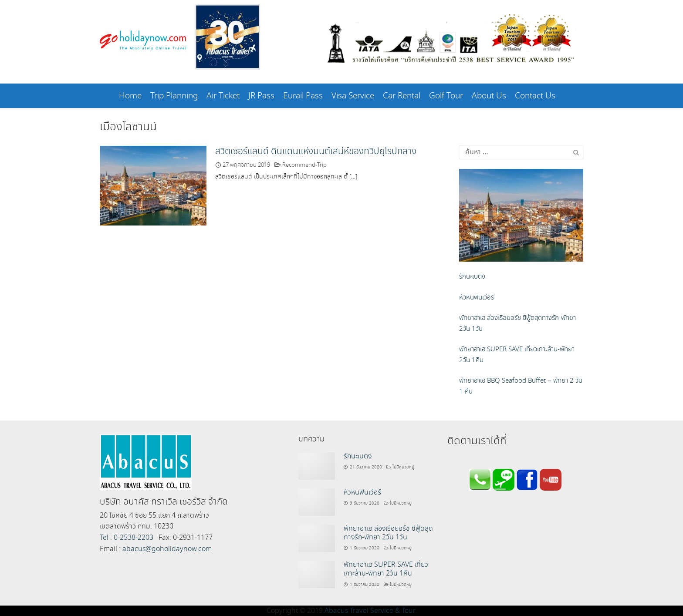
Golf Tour (446, 96)
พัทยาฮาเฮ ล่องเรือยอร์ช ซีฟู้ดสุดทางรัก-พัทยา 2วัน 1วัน (388, 532)
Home (130, 96)
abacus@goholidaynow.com (167, 548)
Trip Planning (174, 96)
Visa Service (353, 96)
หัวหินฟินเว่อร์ (362, 492)
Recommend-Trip (304, 164)
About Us (489, 96)
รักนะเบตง (358, 456)
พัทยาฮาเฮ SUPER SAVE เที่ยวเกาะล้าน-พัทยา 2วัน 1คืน (386, 568)
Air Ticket (223, 96)
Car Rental (402, 96)
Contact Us (535, 96)
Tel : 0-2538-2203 (127, 537)
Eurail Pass (303, 96)
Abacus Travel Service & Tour (370, 610)
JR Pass (261, 96)
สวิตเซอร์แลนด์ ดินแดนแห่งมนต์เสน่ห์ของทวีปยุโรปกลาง (316, 151)
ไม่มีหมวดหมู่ (403, 466)
